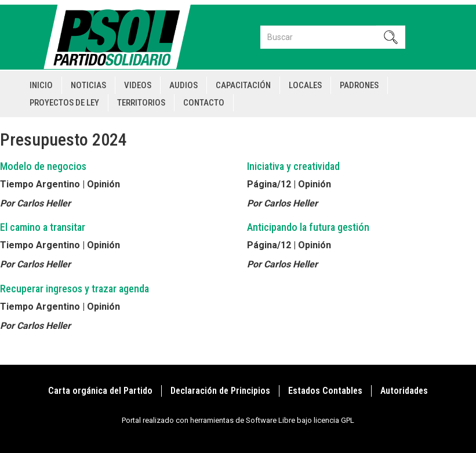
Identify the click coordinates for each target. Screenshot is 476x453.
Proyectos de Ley (64, 103)
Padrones (359, 85)
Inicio (41, 85)
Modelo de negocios (43, 166)
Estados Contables (325, 391)
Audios (184, 85)
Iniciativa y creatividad (293, 166)
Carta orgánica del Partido (100, 391)
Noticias (88, 85)
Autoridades (404, 391)
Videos (138, 85)
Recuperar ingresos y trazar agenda (75, 289)
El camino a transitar (43, 227)
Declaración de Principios (220, 391)
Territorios (141, 103)
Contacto (204, 103)
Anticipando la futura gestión (308, 227)
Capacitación (243, 85)
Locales (305, 85)
